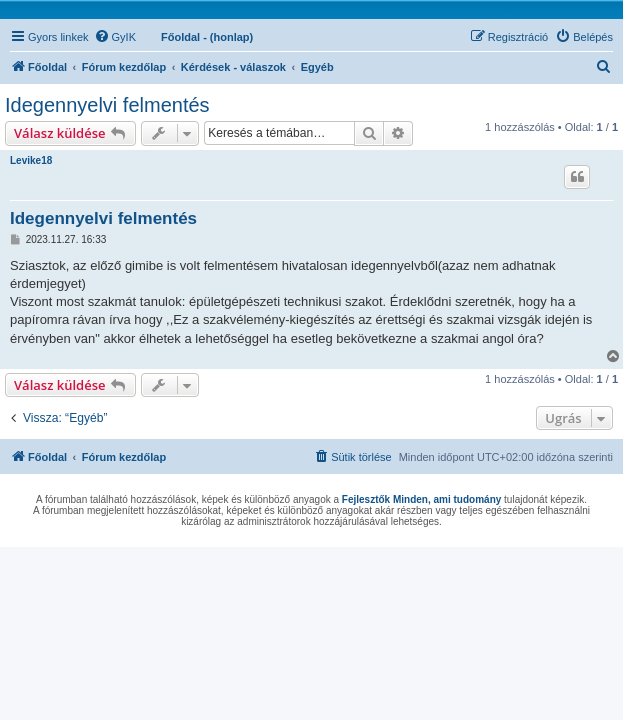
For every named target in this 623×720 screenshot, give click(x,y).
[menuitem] (115, 37)
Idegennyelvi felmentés (107, 105)
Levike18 (31, 160)
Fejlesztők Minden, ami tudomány (421, 499)
